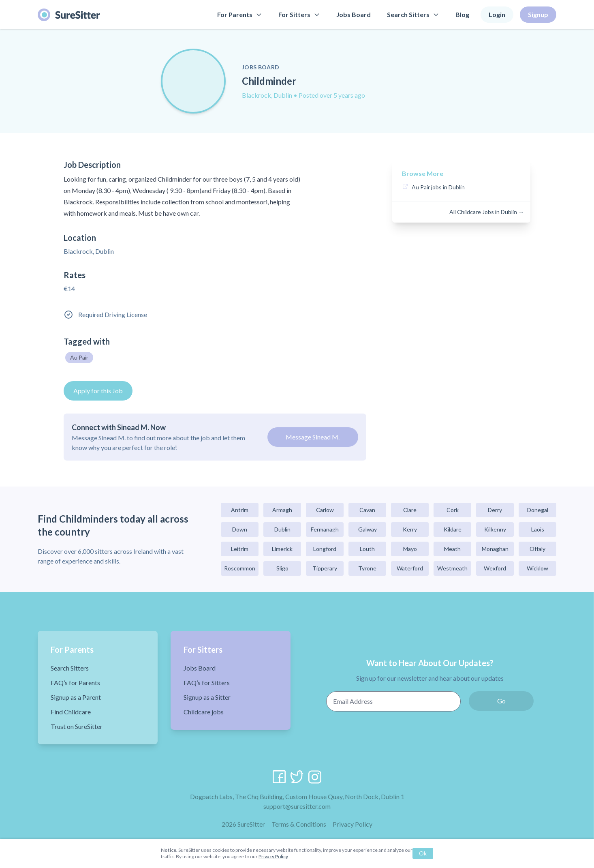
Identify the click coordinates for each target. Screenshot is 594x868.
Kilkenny (495, 529)
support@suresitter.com (297, 806)
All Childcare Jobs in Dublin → (487, 212)
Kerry (410, 529)
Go (501, 701)
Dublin (282, 529)
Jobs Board (354, 14)
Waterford (410, 568)
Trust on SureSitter (77, 726)
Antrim (240, 510)
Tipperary (325, 568)
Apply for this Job (98, 391)
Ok (423, 853)
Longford (325, 549)
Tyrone (367, 568)
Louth (367, 549)
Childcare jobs (204, 712)
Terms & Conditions (299, 824)
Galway (368, 529)
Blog (462, 14)
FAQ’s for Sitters (207, 683)
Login (497, 14)
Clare (410, 510)
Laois (538, 529)
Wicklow (537, 568)
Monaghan (495, 549)
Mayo (410, 549)
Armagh (282, 510)
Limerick (282, 549)
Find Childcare (71, 712)
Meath (452, 549)
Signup (538, 14)
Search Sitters (413, 14)
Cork (453, 510)
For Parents (240, 14)
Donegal (538, 510)
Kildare (453, 529)
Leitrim (240, 549)
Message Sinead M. (313, 437)
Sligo (282, 568)
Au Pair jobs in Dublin (438, 187)
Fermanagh (325, 529)
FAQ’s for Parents (75, 683)
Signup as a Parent (76, 697)
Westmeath (452, 568)
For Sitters (299, 14)
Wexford (495, 568)
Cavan (367, 510)
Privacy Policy (353, 824)
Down (240, 529)
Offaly (537, 549)
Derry (495, 510)
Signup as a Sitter (207, 697)
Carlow (325, 510)
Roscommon (240, 568)
